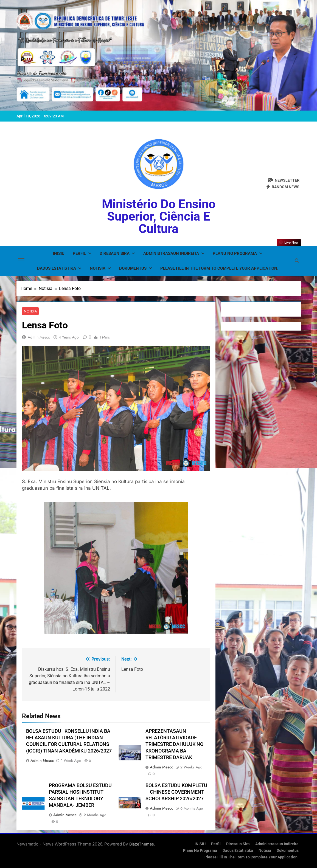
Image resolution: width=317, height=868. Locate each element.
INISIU (59, 253)
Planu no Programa (235, 253)
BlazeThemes (142, 844)
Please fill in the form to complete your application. (219, 268)
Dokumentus (133, 268)
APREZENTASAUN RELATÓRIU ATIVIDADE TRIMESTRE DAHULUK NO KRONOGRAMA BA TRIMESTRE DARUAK (174, 745)
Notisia (98, 268)
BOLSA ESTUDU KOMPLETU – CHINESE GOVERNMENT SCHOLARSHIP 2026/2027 (176, 792)
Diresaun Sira (115, 253)
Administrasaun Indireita (171, 253)
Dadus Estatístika (57, 268)
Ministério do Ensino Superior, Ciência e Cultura (159, 216)
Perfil (79, 253)
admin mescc (39, 337)
